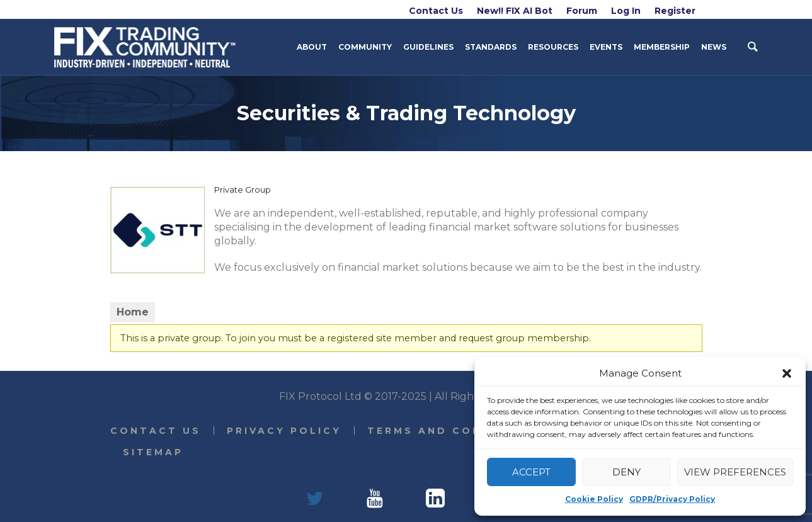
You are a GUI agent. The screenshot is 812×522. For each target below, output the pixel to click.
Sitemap (153, 452)
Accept (531, 472)
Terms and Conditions (454, 431)
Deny (626, 472)
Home (133, 312)
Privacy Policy (284, 431)
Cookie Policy (594, 499)
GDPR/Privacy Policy (672, 499)
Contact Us (156, 431)
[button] (787, 373)
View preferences (735, 472)
